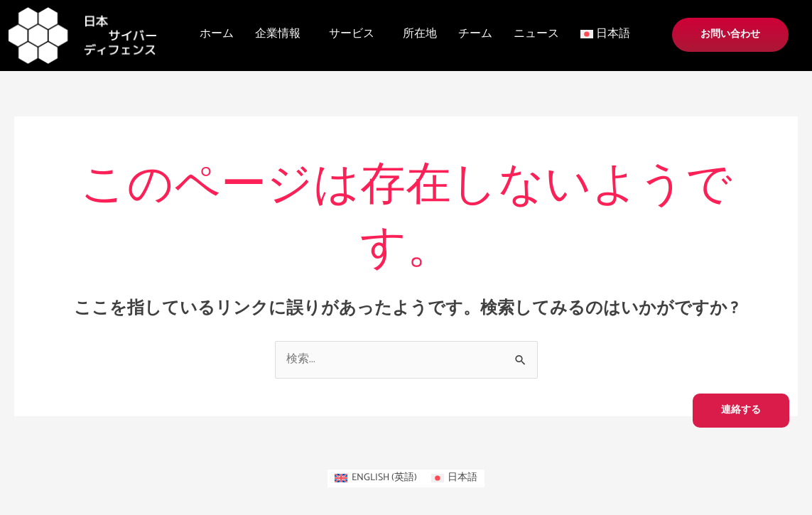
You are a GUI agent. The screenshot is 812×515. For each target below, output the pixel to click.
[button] (281, 34)
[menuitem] (376, 478)
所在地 (420, 34)
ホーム (217, 34)
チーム (475, 34)
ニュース (536, 34)
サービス (352, 34)
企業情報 (278, 34)
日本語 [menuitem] (462, 478)
